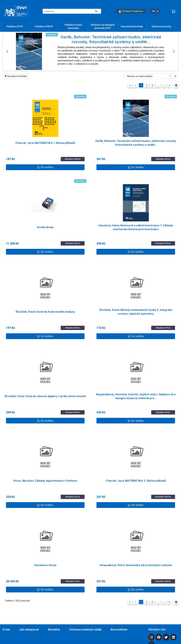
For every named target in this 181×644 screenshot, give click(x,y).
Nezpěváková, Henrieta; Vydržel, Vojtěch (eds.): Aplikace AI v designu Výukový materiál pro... (136, 396)
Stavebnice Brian (45, 565)
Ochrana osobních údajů (85, 629)
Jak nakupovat (29, 629)
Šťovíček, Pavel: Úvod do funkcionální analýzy (45, 312)
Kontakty (54, 629)
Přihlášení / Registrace (131, 11)
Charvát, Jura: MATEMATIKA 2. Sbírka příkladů (136, 481)
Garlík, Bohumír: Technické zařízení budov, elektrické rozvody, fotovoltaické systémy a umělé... (136, 143)
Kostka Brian (45, 227)
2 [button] (147, 85)
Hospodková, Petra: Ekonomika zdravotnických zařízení (136, 565)
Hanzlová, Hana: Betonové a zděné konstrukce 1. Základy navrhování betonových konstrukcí (136, 227)
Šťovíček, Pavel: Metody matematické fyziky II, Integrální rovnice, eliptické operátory (136, 312)
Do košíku (45, 167)
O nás (6, 629)
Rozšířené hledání (16, 76)
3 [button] (152, 85)
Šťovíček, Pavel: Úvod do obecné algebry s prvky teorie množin (45, 396)
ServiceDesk (119, 629)
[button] (7, 51)
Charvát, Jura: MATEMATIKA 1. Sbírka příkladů (45, 143)
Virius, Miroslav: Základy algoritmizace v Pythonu (45, 481)
